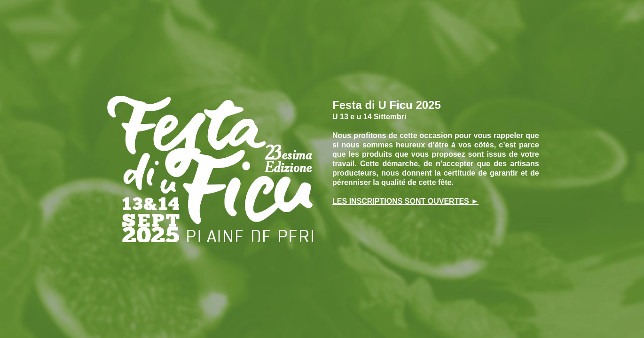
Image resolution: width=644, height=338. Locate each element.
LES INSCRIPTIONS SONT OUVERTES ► (405, 201)
